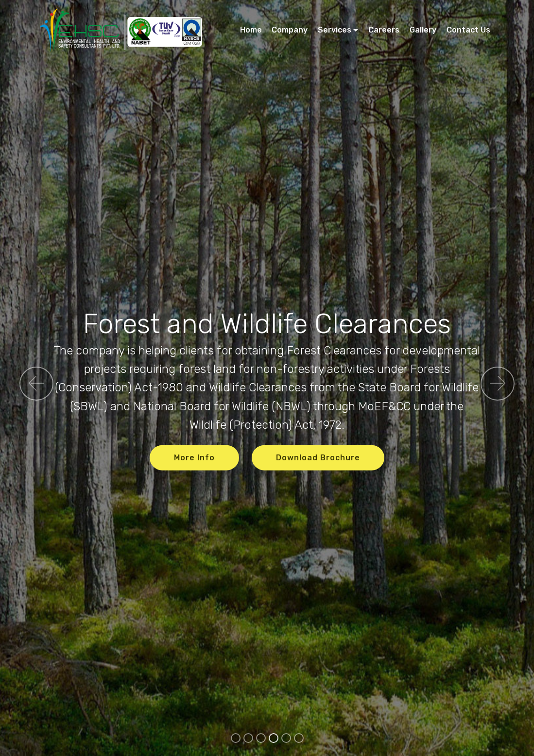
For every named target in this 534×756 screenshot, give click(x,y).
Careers (384, 30)
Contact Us (468, 30)
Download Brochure (318, 457)
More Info (194, 457)
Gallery (423, 30)
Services (335, 30)
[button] (36, 384)
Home (251, 30)
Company (290, 30)
